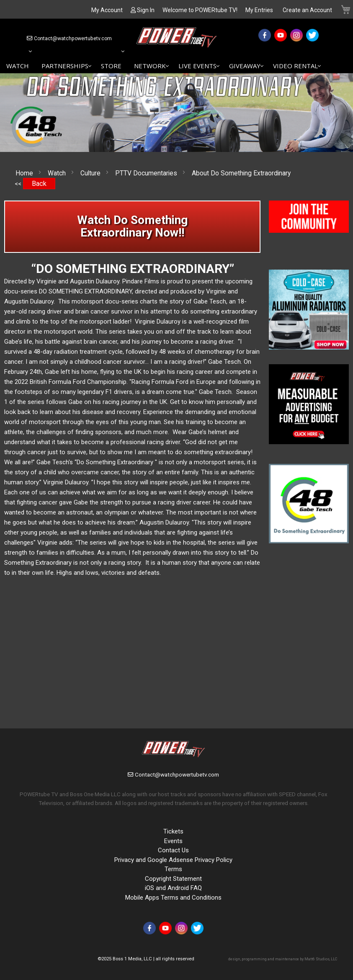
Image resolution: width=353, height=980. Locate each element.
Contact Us (173, 850)
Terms (173, 869)
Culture (91, 173)
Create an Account (307, 10)
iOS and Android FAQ (173, 888)
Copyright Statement (173, 879)
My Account (107, 10)
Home (25, 173)
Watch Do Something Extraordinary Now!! (132, 226)
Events (173, 841)
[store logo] (176, 39)
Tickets (173, 831)
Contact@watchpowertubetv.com (73, 39)
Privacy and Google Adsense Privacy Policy (173, 860)
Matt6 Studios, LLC (321, 959)
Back (39, 184)
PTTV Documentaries (147, 173)
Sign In (146, 10)
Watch (58, 173)
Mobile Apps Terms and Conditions (173, 898)
